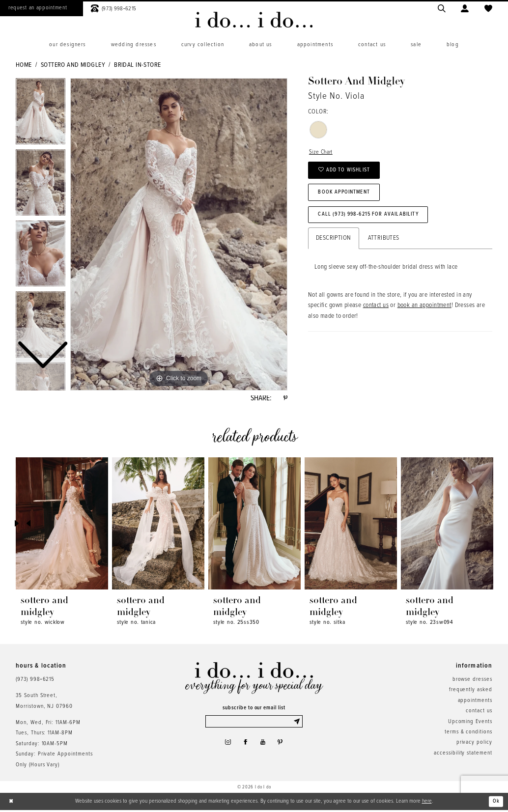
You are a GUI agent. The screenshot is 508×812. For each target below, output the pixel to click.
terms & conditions (468, 734)
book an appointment (424, 314)
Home (24, 65)
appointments (475, 702)
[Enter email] (254, 724)
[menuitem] (67, 45)
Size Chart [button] (322, 153)
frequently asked (471, 692)
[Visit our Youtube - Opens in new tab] (264, 747)
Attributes (384, 247)
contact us (376, 314)
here (427, 803)
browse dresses (472, 681)
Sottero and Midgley (73, 65)
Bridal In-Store (137, 65)
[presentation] (62, 526)
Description (334, 247)
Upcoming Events (470, 724)
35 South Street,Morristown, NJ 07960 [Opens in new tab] (44, 703)
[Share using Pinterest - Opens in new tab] (285, 399)
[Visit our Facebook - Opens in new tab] (245, 747)
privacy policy (474, 745)
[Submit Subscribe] (297, 724)
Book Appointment (348, 197)
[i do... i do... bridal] (254, 20)
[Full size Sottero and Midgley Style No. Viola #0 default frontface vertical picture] (179, 234)
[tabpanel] (179, 234)
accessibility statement (463, 755)
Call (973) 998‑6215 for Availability (375, 222)
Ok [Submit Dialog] (496, 803)
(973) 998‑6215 (35, 681)
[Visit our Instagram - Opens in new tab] (225, 747)
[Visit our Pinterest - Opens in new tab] (283, 747)
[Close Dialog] (12, 804)
